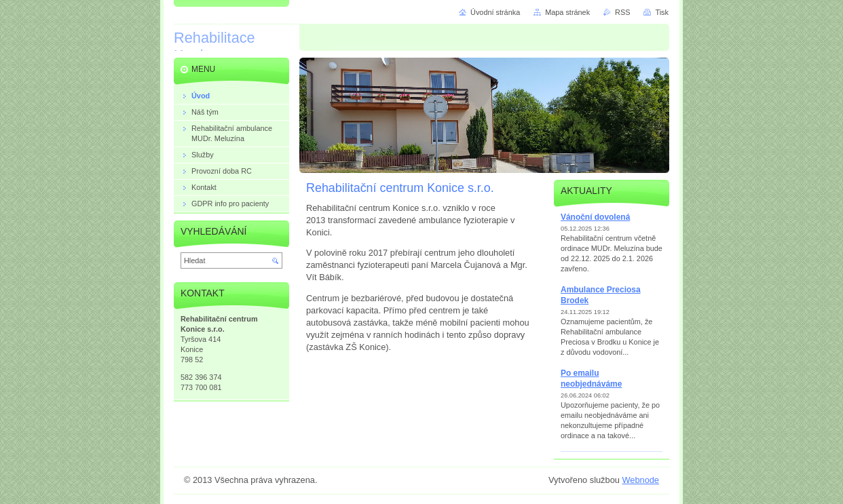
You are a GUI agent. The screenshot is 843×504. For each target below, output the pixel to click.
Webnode (640, 480)
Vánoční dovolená (595, 217)
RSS (622, 12)
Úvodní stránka (495, 12)
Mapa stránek (567, 12)
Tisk (662, 12)
